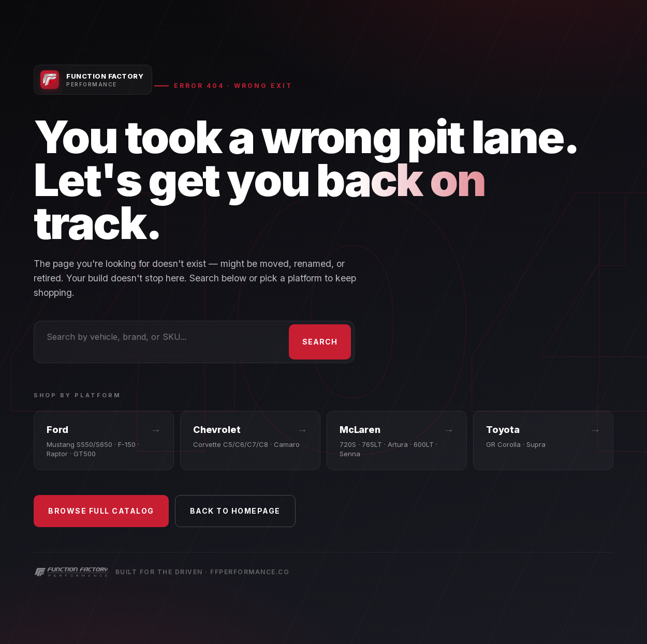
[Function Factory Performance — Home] (93, 80)
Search (320, 342)
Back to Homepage (235, 511)
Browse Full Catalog (101, 511)
